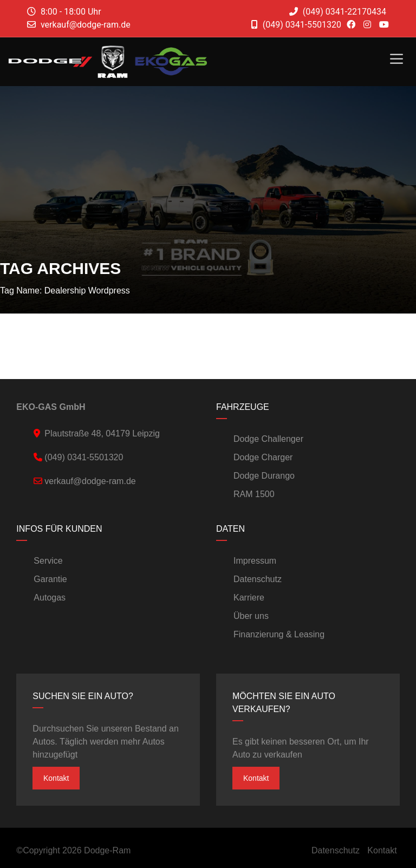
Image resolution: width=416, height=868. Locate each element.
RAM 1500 (254, 494)
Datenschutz (258, 579)
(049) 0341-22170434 (338, 12)
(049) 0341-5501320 (296, 25)
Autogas (50, 598)
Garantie (50, 579)
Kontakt (56, 778)
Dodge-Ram (107, 850)
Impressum (255, 561)
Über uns (251, 616)
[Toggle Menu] (396, 59)
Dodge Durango (264, 476)
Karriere (249, 598)
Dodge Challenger (268, 439)
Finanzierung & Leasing (279, 634)
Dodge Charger (263, 457)
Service (48, 561)
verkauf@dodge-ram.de (86, 25)
